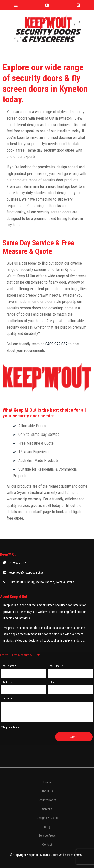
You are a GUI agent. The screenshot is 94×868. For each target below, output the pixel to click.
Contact (47, 845)
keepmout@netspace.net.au (26, 573)
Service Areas (47, 836)
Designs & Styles (47, 818)
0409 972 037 (56, 344)
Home (47, 782)
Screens (47, 809)
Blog (47, 827)
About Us (47, 791)
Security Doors (47, 800)
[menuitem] (47, 782)
